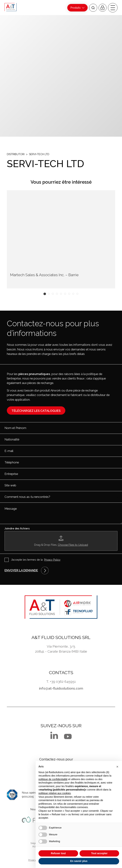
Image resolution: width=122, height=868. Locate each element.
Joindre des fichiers (17, 529)
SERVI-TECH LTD (39, 154)
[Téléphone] (61, 462)
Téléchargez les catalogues (36, 411)
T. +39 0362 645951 (61, 681)
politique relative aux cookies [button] (55, 793)
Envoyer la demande (21, 570)
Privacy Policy (52, 560)
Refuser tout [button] (58, 853)
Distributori (16, 154)
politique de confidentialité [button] (53, 779)
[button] (45, 294)
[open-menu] (113, 8)
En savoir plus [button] (79, 861)
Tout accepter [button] (99, 853)
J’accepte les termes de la (36, 560)
